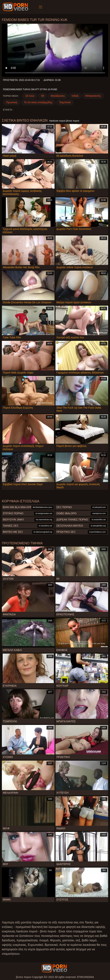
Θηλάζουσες (58, 96)
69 (43, 96)
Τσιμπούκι (65, 102)
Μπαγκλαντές (93, 96)
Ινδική (75, 96)
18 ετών (30, 96)
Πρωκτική (12, 102)
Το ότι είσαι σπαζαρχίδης (38, 102)
